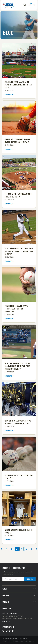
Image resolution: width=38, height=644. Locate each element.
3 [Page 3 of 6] (17, 549)
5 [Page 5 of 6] (26, 549)
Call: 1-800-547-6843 (10, 613)
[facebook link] (6, 631)
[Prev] (2, 549)
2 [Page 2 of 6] (12, 549)
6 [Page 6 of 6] (31, 549)
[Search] (25, 5)
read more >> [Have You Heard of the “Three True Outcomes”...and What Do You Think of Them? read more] (9, 261)
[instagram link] (10, 631)
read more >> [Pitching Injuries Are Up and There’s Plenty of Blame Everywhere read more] (9, 319)
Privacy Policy (7, 641)
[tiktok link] (13, 631)
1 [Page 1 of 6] (7, 549)
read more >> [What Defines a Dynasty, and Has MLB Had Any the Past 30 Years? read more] (9, 431)
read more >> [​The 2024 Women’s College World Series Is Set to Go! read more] (9, 204)
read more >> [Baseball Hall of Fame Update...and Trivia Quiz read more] (9, 485)
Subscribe (30, 579)
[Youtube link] (3, 631)
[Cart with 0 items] (30, 5)
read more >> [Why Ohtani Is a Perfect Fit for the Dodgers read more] (9, 540)
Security (32, 641)
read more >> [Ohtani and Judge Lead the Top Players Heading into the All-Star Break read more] (9, 95)
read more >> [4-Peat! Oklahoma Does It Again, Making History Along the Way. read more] (9, 149)
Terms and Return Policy (20, 641)
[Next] (36, 549)
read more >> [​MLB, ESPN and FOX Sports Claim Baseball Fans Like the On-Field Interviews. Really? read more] (9, 376)
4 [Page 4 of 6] (21, 549)
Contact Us (6, 621)
